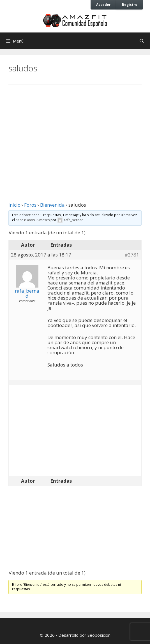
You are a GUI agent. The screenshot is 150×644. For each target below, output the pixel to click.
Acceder (103, 4)
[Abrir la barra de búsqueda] (142, 41)
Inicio (14, 205)
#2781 (132, 255)
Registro (130, 4)
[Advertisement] (75, 135)
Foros (30, 205)
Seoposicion (99, 635)
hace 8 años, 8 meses (33, 220)
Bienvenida (52, 205)
